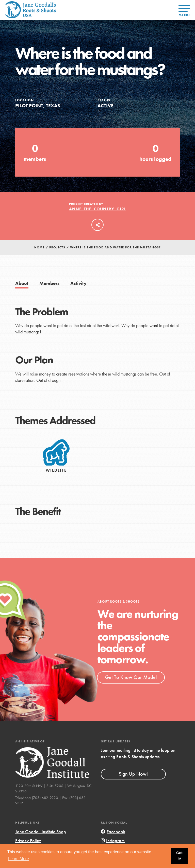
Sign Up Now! (133, 774)
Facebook (113, 832)
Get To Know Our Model (131, 677)
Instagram (113, 840)
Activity (78, 283)
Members (49, 283)
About (22, 283)
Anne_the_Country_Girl (98, 209)
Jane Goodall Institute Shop (41, 832)
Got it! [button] (179, 856)
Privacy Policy (28, 840)
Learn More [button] (19, 859)
